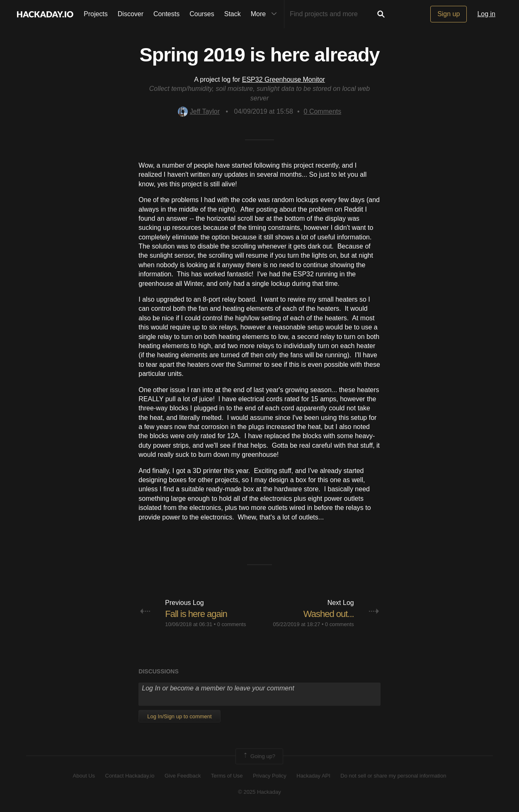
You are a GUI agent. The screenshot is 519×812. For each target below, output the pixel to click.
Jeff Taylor (199, 111)
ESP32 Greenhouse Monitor (284, 79)
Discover (131, 14)
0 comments (232, 624)
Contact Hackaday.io (130, 776)
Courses (202, 14)
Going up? (259, 756)
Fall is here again (196, 614)
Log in (486, 14)
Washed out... (329, 614)
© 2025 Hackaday (259, 792)
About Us (84, 776)
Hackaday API (313, 776)
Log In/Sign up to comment (179, 716)
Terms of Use (227, 776)
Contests (166, 14)
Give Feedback (183, 776)
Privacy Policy (270, 776)
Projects (96, 14)
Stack (233, 14)
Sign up (449, 14)
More (266, 14)
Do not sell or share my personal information (393, 776)
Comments (323, 111)
